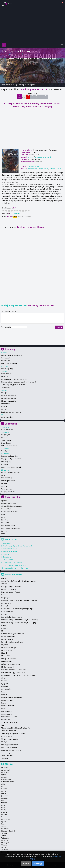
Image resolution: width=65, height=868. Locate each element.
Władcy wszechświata (9, 363)
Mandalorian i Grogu (9, 398)
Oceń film (17, 214)
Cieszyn (4, 777)
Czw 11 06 (45, 97)
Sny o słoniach (6, 443)
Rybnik (4, 821)
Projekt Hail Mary (7, 706)
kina (13, 4)
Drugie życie (6, 435)
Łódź (3, 808)
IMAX (3, 514)
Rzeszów (4, 824)
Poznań (4, 814)
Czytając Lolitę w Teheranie (11, 459)
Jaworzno (5, 796)
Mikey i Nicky (6, 376)
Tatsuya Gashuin (55, 169)
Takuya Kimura (43, 169)
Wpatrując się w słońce (10, 745)
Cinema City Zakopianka (10, 509)
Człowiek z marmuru (8, 589)
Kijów (3, 517)
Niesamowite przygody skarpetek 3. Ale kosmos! (19, 382)
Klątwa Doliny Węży (8, 636)
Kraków (4, 803)
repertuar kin (10, 85)
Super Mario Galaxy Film (10, 722)
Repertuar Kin (13, 497)
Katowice (5, 798)
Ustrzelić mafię (7, 736)
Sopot (3, 826)
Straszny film (6, 361)
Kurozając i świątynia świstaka (12, 642)
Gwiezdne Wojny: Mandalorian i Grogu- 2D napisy (19, 623)
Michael (4, 653)
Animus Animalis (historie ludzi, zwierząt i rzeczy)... (19, 581)
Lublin (3, 805)
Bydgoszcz (5, 772)
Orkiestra (5, 686)
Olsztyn (4, 810)
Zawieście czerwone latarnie (11, 412)
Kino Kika (5, 520)
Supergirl (4, 486)
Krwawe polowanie (8, 481)
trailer (29, 85)
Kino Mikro (5, 523)
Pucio (3, 709)
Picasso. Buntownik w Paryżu (12, 697)
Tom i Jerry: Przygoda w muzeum (13, 385)
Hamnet (4, 625)
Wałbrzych (5, 843)
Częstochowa (6, 779)
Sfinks (3, 534)
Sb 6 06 (24, 97)
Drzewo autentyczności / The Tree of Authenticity (19, 600)
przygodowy (39, 157)
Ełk (2, 786)
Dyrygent (5, 606)
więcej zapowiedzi (9, 492)
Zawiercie (5, 850)
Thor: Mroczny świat (9, 731)
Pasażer (4, 406)
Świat (3, 725)
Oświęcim (5, 812)
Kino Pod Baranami (8, 525)
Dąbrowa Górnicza (8, 782)
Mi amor (4, 483)
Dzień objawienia (7, 430)
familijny (31, 157)
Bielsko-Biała (6, 770)
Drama (4, 595)
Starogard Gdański (8, 831)
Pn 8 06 (32, 97)
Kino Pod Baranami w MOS (11, 528)
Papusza (4, 692)
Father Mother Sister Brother (12, 617)
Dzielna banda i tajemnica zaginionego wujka (17, 609)
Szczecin (4, 833)
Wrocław (4, 845)
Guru (3, 475)
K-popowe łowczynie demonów (12, 634)
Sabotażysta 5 (6, 714)
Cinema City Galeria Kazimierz (12, 506)
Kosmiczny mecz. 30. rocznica (12, 355)
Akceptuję (38, 864)
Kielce (3, 800)
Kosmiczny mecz (7, 639)
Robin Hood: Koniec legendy (11, 467)
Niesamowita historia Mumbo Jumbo (14, 379)
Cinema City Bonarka (9, 503)
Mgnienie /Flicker (7, 650)
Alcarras (4, 578)
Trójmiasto (5, 838)
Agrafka (4, 500)
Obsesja (6, 554)
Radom (4, 817)
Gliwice (4, 793)
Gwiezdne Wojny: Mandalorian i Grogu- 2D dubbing (19, 620)
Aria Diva (4, 584)
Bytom (4, 775)
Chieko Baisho (32, 169)
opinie (34, 85)
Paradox (4, 531)
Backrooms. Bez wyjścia (10, 456)
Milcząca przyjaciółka (9, 401)
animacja (48, 157)
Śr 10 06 (41, 97)
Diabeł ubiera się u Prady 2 (12, 562)
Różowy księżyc (7, 711)
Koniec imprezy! (7, 478)
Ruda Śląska (6, 819)
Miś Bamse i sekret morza (10, 664)
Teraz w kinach (13, 575)
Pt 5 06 (19, 97)
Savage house (6, 440)
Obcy (3, 678)
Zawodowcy (6, 387)
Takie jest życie (7, 489)
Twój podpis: (6, 327)
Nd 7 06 (28, 97)
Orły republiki (6, 358)
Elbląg (3, 784)
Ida (2, 631)
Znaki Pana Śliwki (7, 417)
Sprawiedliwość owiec (9, 717)
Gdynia (4, 791)
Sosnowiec (5, 829)
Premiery (10, 349)
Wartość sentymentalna (10, 739)
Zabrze (4, 847)
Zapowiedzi (11, 424)
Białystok (5, 768)
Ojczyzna (4, 464)
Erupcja (4, 393)
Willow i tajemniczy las (9, 446)
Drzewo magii (6, 374)
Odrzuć (26, 864)
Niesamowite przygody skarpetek (16, 568)
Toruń (3, 836)
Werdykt (4, 409)
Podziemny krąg (7, 368)
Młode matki (6, 404)
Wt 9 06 (36, 97)
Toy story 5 (5, 451)
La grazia (5, 645)
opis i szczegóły (21, 85)
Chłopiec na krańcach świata (11, 472)
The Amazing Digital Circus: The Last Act (17, 546)
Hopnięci (4, 628)
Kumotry (4, 437)
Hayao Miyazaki (13, 56)
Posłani (4, 703)
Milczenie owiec (7, 661)
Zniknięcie (5, 758)
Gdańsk (4, 789)
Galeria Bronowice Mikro (10, 512)
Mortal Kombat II (7, 667)
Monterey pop (6, 462)
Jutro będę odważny (8, 395)
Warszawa (5, 840)
